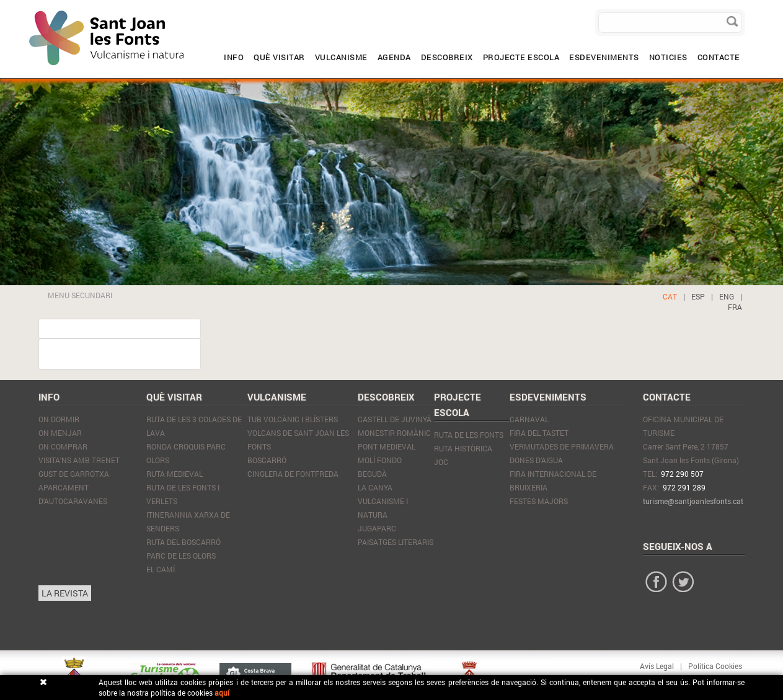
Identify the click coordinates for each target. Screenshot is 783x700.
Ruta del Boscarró (184, 542)
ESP (698, 296)
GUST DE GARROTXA (74, 474)
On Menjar (60, 433)
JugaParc (377, 528)
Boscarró (267, 460)
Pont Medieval (387, 446)
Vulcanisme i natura (383, 508)
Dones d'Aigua (536, 460)
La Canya (375, 487)
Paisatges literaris (396, 542)
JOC (441, 462)
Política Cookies (715, 666)
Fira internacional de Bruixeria (553, 481)
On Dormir (59, 419)
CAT (670, 296)
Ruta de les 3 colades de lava (194, 426)
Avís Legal (657, 666)
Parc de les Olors (181, 556)
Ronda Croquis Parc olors (186, 453)
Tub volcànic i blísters (293, 419)
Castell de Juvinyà (395, 419)
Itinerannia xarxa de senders (188, 521)
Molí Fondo (380, 460)
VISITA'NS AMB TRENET (79, 460)
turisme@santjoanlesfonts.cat (693, 501)
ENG (727, 296)
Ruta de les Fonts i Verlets (183, 494)
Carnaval (529, 419)
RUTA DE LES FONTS (469, 435)
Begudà (372, 474)
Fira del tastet (539, 433)
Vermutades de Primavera (562, 446)
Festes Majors (539, 501)
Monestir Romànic (394, 433)
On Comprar (63, 446)
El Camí (161, 569)
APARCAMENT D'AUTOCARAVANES (73, 494)
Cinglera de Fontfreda (293, 474)
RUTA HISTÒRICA (463, 448)
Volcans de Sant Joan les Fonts (298, 440)
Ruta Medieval (175, 474)
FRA (735, 307)
